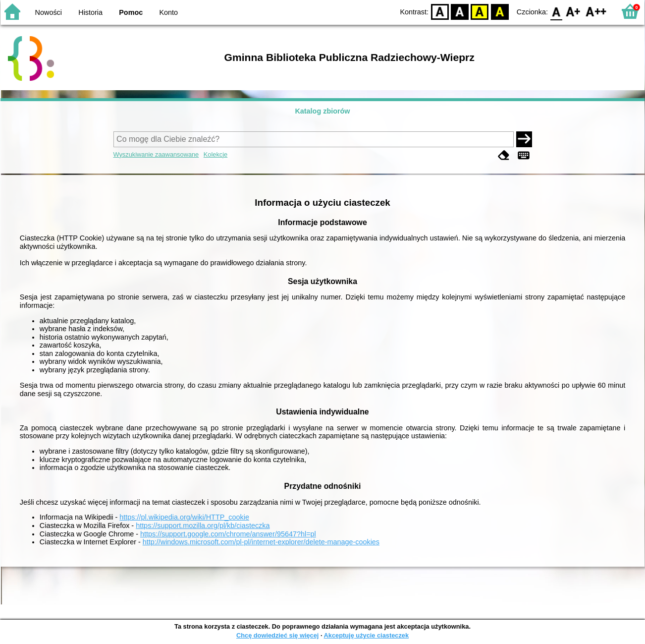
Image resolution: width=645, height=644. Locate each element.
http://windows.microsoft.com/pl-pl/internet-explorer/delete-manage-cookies (261, 542)
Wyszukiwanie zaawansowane (156, 154)
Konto (169, 12)
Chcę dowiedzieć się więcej (277, 635)
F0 (556, 11)
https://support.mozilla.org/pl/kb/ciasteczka (203, 526)
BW (460, 11)
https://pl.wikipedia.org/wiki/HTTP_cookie (184, 517)
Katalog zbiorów (322, 111)
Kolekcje (215, 154)
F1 (573, 11)
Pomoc (131, 12)
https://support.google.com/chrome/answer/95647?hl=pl (228, 534)
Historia (90, 12)
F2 (596, 11)
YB (480, 11)
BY (500, 11)
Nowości (49, 12)
